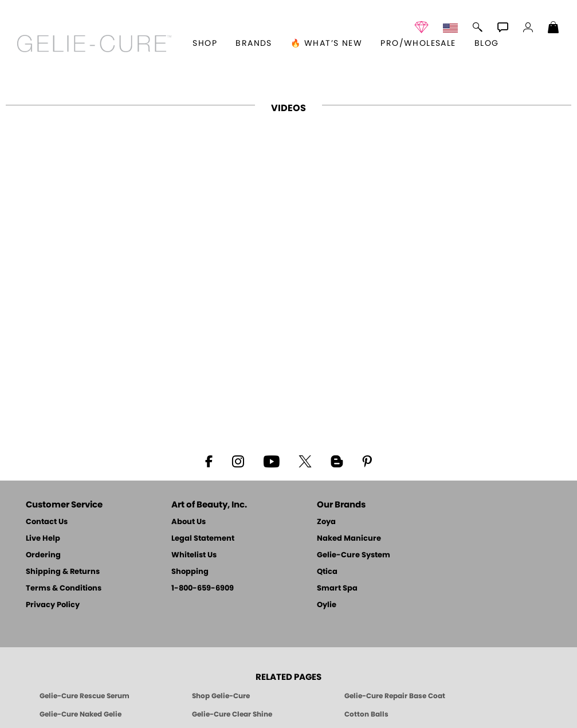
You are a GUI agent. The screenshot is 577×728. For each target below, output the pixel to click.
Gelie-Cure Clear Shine (232, 714)
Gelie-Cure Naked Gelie (81, 714)
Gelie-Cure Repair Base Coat (395, 696)
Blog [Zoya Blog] (487, 44)
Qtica (327, 572)
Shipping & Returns (63, 572)
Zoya (326, 522)
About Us (189, 522)
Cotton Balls (366, 714)
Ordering (43, 555)
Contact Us (47, 522)
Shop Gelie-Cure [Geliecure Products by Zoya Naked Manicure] (221, 696)
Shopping (190, 572)
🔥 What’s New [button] (326, 44)
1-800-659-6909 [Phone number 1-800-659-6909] (203, 589)
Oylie (327, 605)
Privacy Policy (53, 605)
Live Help (43, 539)
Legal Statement (203, 539)
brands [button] (254, 44)
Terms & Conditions (64, 589)
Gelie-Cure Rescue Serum (85, 696)
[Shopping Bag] (554, 29)
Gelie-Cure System (354, 555)
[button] (94, 44)
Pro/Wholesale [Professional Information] (418, 44)
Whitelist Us (194, 555)
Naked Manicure (349, 539)
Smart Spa (337, 589)
